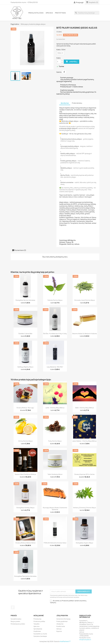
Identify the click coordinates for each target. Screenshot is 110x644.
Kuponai (59, 631)
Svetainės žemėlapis (40, 636)
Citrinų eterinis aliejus (25, 441)
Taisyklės (37, 624)
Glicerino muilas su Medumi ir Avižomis (85, 334)
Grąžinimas (37, 631)
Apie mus (49, 13)
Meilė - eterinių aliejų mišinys (85, 408)
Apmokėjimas (38, 629)
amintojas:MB (65, 240)
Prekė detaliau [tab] (77, 103)
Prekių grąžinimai (62, 621)
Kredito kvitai (61, 626)
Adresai (59, 629)
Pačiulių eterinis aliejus (55, 300)
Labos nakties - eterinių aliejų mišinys (85, 441)
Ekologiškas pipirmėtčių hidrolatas (25, 576)
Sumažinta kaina (16, 619)
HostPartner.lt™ (65, 641)
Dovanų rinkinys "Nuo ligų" (25, 408)
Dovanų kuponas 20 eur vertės (85, 474)
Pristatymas (60, 13)
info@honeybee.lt (85, 640)
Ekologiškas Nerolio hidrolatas (25, 300)
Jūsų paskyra (62, 616)
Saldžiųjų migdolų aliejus (25, 367)
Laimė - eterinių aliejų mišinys (55, 408)
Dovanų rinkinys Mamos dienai (25, 543)
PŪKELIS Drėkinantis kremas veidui (55, 543)
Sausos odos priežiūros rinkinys (25, 474)
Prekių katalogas (36, 13)
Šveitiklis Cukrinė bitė (25, 334)
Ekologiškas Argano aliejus (85, 543)
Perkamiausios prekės (18, 624)
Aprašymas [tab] (65, 103)
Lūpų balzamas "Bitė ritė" (55, 367)
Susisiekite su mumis (40, 634)
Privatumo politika (39, 621)
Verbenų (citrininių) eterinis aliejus (85, 508)
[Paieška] (87, 13)
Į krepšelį (71, 62)
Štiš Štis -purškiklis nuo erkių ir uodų (55, 334)
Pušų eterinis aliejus (55, 441)
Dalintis (64, 72)
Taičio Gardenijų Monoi (55, 474)
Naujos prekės (15, 621)
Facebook (13, 607)
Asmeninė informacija (63, 619)
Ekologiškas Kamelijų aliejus (25, 508)
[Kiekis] (60, 53)
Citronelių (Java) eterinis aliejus (85, 300)
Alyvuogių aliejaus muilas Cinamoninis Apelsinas (55, 509)
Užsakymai (60, 624)
